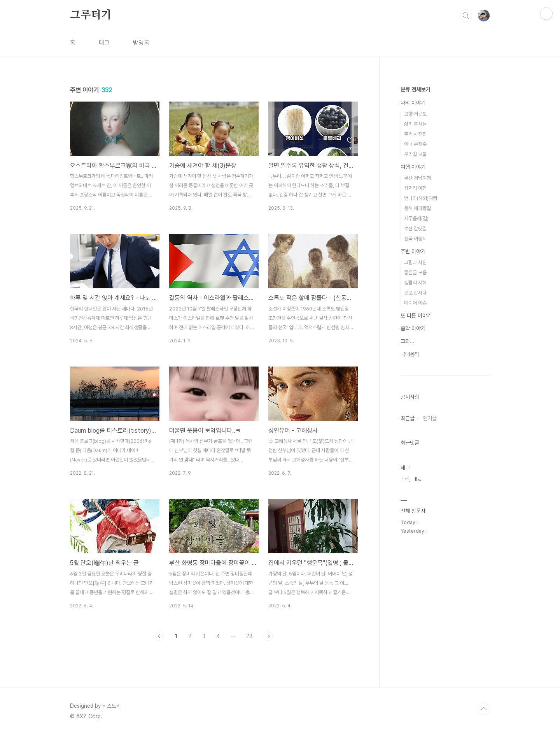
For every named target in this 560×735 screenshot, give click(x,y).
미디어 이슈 (415, 303)
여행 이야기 (413, 167)
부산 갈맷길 (415, 229)
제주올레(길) (416, 218)
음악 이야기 (413, 328)
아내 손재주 (415, 144)
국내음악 (410, 354)
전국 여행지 (415, 239)
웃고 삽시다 (415, 293)
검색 (466, 16)
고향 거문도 (415, 114)
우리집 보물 (415, 154)
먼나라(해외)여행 (421, 198)
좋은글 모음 (415, 273)
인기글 (430, 418)
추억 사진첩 (415, 134)
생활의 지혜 (415, 283)
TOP (484, 709)
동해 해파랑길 (417, 208)
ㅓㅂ (405, 479)
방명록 (141, 43)
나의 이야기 (413, 103)
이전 (159, 636)
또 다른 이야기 (416, 316)
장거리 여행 (415, 188)
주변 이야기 (413, 251)
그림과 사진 (415, 262)
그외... (408, 341)
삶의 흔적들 (415, 124)
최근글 (408, 418)
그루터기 (91, 15)
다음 (268, 636)
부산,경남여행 (417, 178)
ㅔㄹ (418, 479)
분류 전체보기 (415, 89)
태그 (104, 43)
